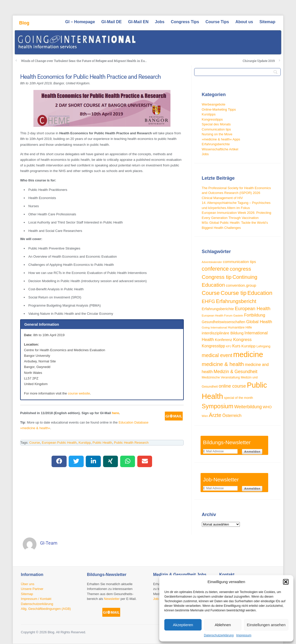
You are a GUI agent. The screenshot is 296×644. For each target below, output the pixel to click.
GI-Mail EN (138, 22)
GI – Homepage (80, 22)
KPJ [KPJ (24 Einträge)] (229, 346)
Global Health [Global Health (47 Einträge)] (259, 322)
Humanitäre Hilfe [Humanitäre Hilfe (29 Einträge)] (240, 327)
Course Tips (217, 22)
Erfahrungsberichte (216, 144)
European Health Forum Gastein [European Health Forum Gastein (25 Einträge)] (223, 316)
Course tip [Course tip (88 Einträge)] (234, 293)
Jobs (160, 22)
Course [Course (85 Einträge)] (211, 293)
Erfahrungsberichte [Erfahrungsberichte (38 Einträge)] (218, 309)
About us (244, 22)
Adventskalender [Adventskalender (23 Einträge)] (212, 262)
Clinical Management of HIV (222, 198)
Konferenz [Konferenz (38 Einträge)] (224, 340)
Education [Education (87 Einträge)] (260, 293)
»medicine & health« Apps (221, 139)
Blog (24, 23)
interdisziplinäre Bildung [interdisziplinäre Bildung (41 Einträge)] (223, 333)
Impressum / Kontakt (36, 599)
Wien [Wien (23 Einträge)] (205, 416)
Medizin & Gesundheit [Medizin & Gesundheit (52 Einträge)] (236, 372)
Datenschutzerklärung (219, 635)
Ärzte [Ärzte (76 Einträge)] (215, 415)
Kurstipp (85, 443)
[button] (286, 582)
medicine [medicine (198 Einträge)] (248, 354)
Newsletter (112, 599)
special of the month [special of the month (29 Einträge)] (239, 398)
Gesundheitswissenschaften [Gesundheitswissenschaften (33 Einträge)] (224, 322)
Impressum (244, 635)
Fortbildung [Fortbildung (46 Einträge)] (255, 315)
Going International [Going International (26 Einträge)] (214, 327)
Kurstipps (209, 114)
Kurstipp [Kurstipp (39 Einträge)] (249, 346)
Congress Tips (185, 22)
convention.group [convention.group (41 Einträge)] (241, 285)
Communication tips (216, 129)
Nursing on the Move (217, 134)
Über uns (28, 584)
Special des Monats (216, 124)
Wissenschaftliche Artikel (220, 149)
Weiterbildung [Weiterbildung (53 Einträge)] (248, 407)
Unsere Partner (32, 589)
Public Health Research (131, 443)
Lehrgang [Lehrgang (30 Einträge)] (263, 346)
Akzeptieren (183, 625)
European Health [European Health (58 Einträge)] (252, 308)
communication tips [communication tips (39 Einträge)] (239, 262)
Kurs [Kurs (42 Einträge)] (236, 346)
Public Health (102, 443)
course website (79, 393)
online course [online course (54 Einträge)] (232, 386)
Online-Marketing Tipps (219, 109)
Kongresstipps (212, 119)
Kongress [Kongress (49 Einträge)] (242, 339)
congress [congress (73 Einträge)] (240, 269)
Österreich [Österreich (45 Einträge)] (232, 415)
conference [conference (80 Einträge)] (215, 269)
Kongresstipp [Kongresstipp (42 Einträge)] (214, 346)
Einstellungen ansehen (266, 625)
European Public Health (59, 443)
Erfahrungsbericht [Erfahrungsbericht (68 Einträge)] (236, 301)
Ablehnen (223, 625)
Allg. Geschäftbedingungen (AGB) (46, 609)
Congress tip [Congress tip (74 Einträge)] (217, 277)
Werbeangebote (214, 104)
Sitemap (267, 22)
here (115, 413)
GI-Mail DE (112, 22)
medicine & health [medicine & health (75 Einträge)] (223, 364)
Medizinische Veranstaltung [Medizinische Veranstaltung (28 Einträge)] (221, 377)
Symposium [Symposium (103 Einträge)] (218, 406)
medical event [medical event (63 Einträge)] (217, 355)
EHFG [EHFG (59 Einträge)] (208, 301)
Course (35, 443)
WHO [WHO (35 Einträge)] (267, 407)
